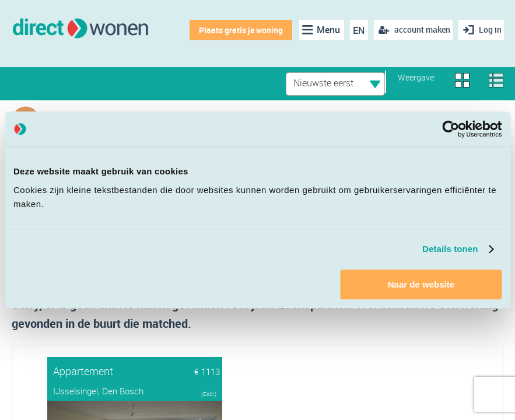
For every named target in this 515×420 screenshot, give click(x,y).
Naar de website (421, 284)
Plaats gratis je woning (236, 30)
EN (355, 30)
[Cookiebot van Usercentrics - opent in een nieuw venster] (451, 129)
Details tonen (450, 249)
